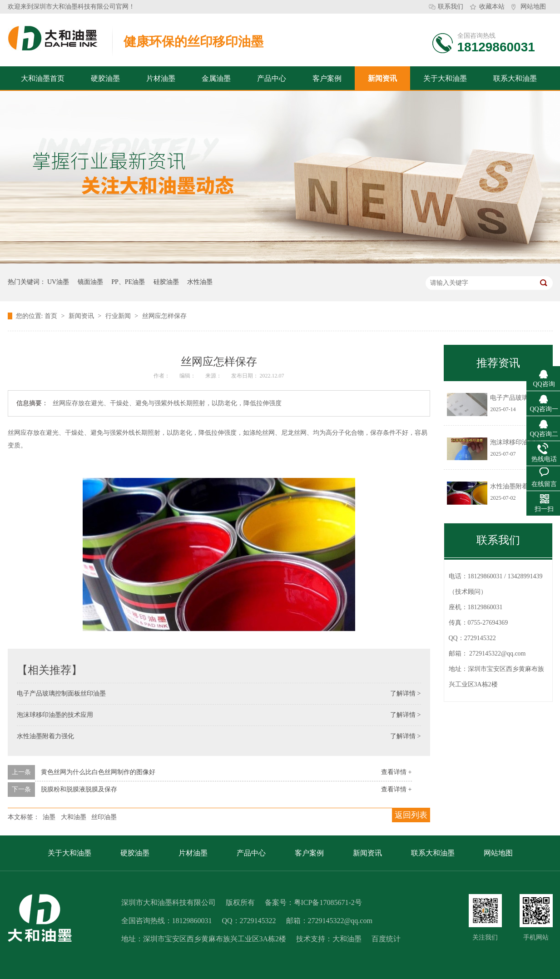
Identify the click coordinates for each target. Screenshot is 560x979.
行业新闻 (119, 316)
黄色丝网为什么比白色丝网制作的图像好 (98, 772)
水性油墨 (200, 282)
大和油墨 (74, 817)
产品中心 (272, 78)
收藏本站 (492, 7)
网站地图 (533, 7)
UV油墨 (58, 282)
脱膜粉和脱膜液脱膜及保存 (79, 789)
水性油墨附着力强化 (45, 736)
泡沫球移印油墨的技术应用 (55, 715)
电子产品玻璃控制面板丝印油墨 (61, 693)
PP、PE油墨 (128, 282)
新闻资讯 (382, 78)
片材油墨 (161, 78)
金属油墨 (216, 78)
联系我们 (451, 7)
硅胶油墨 (166, 282)
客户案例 (327, 78)
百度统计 (386, 939)
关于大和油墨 (445, 78)
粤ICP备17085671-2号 (328, 902)
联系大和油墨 (515, 78)
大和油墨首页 (43, 78)
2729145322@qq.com (498, 653)
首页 (52, 316)
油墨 (49, 817)
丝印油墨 (104, 817)
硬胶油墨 (105, 78)
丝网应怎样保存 (164, 316)
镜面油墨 (90, 282)
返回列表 (411, 815)
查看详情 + (396, 772)
